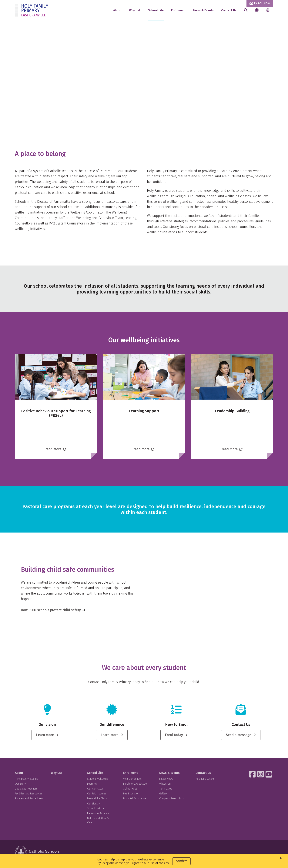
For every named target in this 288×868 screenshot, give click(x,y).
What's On (165, 786)
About (117, 10)
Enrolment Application (136, 786)
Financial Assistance (135, 801)
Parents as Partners (98, 815)
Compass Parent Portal (172, 801)
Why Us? (135, 10)
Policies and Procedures (29, 801)
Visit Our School (132, 781)
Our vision (47, 726)
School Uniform (96, 810)
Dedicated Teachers (26, 791)
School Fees (130, 791)
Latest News (166, 781)
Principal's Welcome (27, 781)
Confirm (181, 861)
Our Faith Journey (97, 795)
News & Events (203, 10)
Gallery (163, 795)
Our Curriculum (96, 791)
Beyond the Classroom (100, 801)
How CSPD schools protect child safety (51, 612)
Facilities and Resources (29, 795)
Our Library (93, 806)
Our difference (112, 726)
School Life (156, 10)
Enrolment (178, 10)
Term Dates (166, 791)
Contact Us (229, 10)
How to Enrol (176, 726)
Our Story (20, 786)
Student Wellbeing (98, 781)
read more (56, 451)
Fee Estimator (131, 795)
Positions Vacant (205, 781)
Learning (92, 786)
